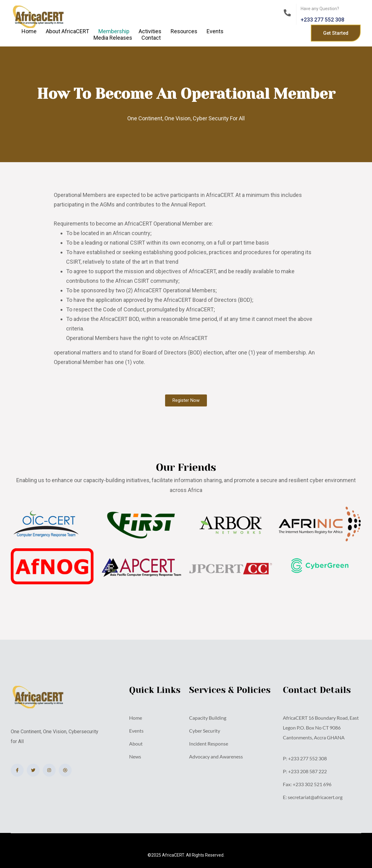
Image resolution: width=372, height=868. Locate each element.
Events (215, 31)
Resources (184, 31)
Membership (114, 31)
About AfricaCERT (67, 31)
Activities (150, 31)
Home (29, 31)
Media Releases (113, 38)
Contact (151, 38)
